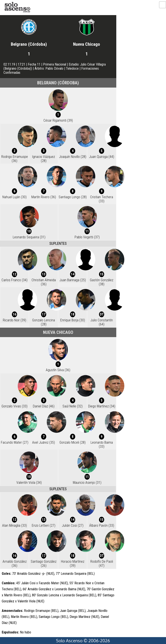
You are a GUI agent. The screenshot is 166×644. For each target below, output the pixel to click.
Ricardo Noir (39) (14, 320)
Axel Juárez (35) (44, 442)
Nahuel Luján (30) (14, 197)
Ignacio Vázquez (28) (44, 159)
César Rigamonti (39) (58, 120)
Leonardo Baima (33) (102, 445)
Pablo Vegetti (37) (87, 237)
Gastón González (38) (102, 282)
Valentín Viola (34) (29, 483)
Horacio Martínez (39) (73, 564)
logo (17, 7)
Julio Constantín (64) (102, 322)
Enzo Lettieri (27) (44, 525)
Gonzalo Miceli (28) (73, 442)
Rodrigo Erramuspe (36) (15, 159)
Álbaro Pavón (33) (102, 525)
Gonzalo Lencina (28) (44, 322)
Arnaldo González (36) (15, 564)
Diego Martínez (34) (102, 406)
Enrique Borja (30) (73, 320)
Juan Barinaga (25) (73, 280)
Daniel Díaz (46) (44, 406)
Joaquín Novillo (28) (73, 157)
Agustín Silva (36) (58, 370)
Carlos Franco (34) (14, 280)
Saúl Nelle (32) (73, 406)
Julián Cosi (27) (73, 525)
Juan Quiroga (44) (102, 157)
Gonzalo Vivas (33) (14, 406)
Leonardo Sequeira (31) (29, 237)
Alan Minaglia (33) (14, 525)
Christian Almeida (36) (44, 282)
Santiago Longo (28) (73, 197)
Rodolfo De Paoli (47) (102, 564)
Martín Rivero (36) (44, 197)
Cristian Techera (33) (102, 199)
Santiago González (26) (44, 564)
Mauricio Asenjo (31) (87, 483)
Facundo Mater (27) (15, 442)
